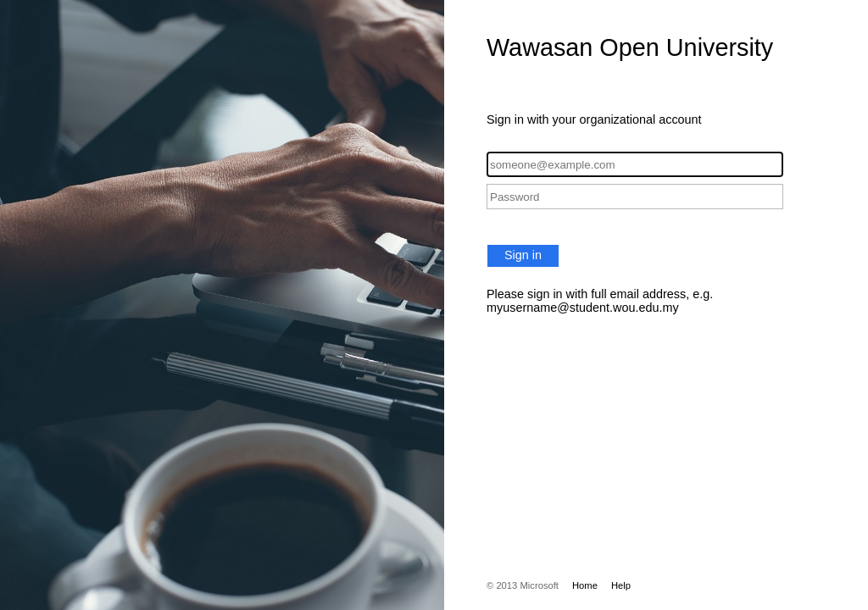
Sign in (523, 255)
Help (621, 585)
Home (585, 585)
